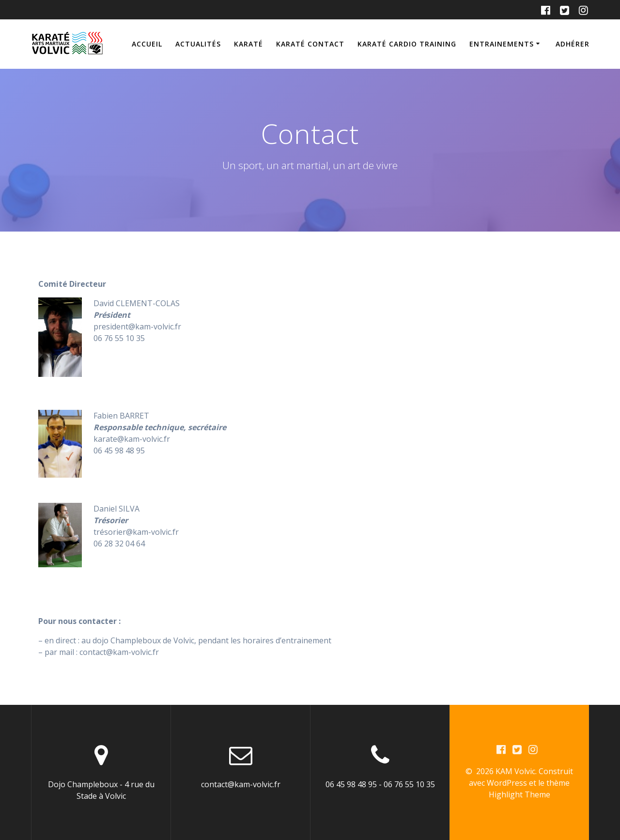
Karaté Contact (310, 44)
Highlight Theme (519, 794)
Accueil (147, 44)
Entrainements (502, 44)
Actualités (198, 44)
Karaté (248, 44)
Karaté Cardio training (407, 44)
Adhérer (573, 44)
